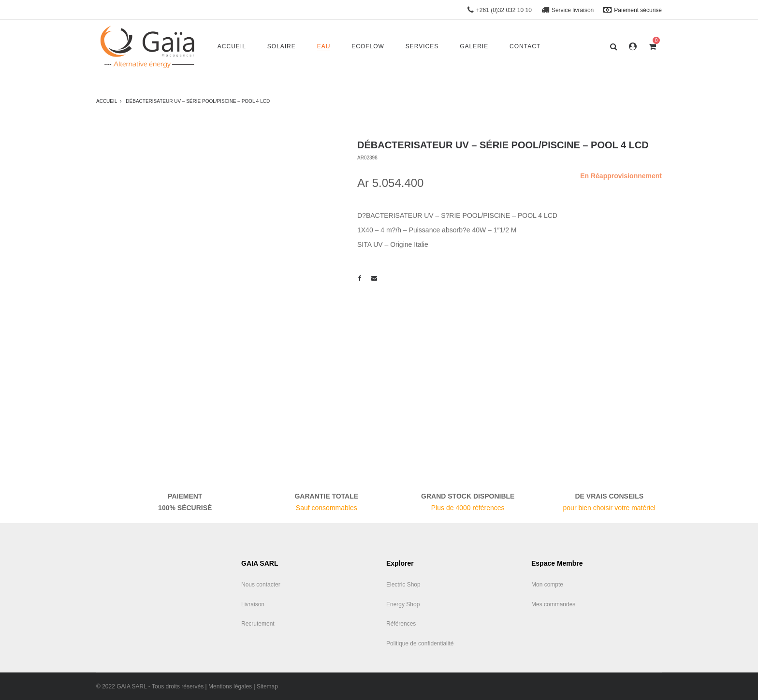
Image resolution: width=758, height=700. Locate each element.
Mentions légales (230, 686)
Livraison (253, 604)
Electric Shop (403, 585)
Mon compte (547, 585)
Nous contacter (261, 585)
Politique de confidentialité (420, 643)
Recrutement (258, 624)
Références (401, 624)
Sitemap (267, 686)
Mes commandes (553, 604)
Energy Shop (403, 604)
